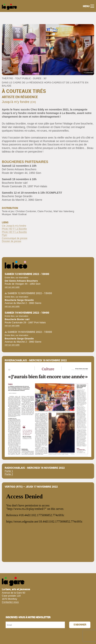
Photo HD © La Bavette (14, 229)
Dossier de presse (12, 241)
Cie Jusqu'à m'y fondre (14, 226)
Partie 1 (9, 471)
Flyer (4, 235)
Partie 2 (9, 474)
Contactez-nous (10, 602)
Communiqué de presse (15, 238)
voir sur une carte (12, 287)
